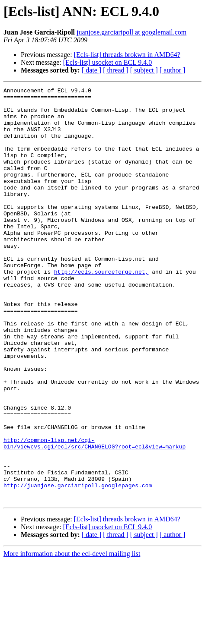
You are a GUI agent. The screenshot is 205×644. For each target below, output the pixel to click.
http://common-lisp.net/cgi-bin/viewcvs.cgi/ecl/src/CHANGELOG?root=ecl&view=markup (94, 515)
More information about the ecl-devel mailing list (72, 636)
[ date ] (91, 70)
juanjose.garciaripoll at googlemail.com (131, 32)
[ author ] (173, 70)
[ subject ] (144, 70)
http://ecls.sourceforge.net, (101, 309)
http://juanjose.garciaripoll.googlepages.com (78, 565)
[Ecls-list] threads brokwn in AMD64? (127, 55)
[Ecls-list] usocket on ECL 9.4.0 (108, 62)
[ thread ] (116, 70)
